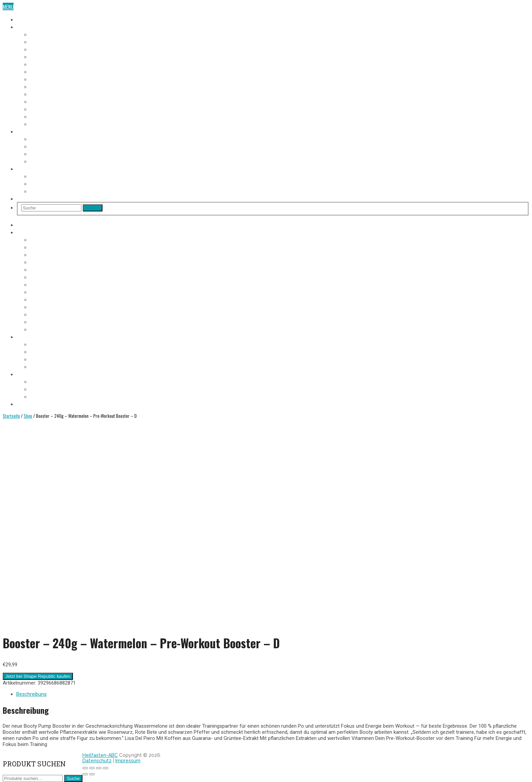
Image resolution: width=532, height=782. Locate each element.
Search (93, 208)
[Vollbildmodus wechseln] (99, 768)
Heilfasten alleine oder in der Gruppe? (71, 183)
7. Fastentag (43, 79)
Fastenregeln (44, 146)
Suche (73, 778)
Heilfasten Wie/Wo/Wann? (44, 168)
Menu (8, 6)
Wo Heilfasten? (46, 176)
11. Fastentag (44, 109)
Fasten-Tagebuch (35, 26)
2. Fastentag (43, 41)
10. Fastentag (44, 101)
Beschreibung (31, 694)
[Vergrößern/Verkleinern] (106, 768)
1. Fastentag (43, 34)
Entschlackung (47, 161)
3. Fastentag (43, 49)
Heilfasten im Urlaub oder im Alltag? (70, 191)
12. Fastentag (44, 116)
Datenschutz (97, 761)
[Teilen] (92, 768)
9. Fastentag (43, 94)
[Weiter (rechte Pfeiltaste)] (92, 774)
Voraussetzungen (49, 138)
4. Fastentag (43, 56)
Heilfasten (28, 19)
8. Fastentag (43, 86)
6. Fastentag (43, 71)
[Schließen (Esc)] (85, 768)
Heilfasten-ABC (100, 755)
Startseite (11, 416)
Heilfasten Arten (48, 153)
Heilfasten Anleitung (39, 131)
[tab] (273, 694)
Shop (22, 198)
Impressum (128, 761)
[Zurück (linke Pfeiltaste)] (85, 774)
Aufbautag (41, 124)
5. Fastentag (43, 64)
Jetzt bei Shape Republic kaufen (38, 676)
